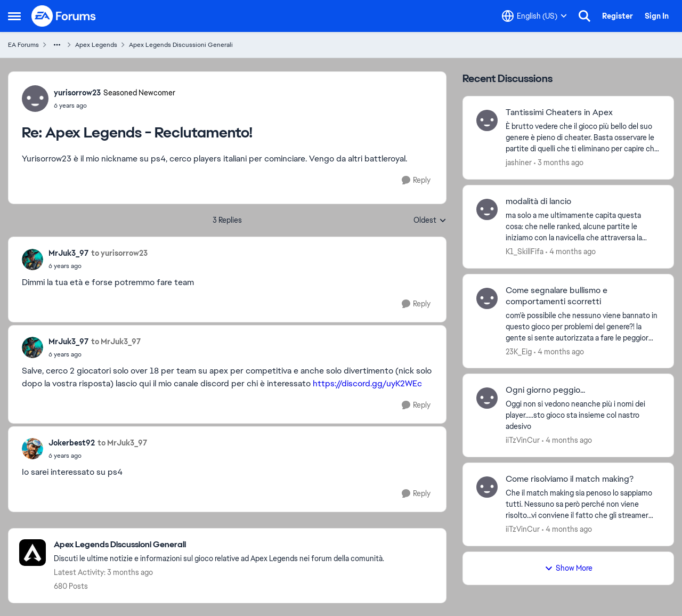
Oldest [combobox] (430, 221)
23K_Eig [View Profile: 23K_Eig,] (519, 351)
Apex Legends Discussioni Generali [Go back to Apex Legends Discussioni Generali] (181, 45)
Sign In (657, 16)
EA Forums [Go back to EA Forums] (23, 45)
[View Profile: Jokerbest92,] (33, 449)
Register (618, 16)
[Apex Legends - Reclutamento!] (115, 106)
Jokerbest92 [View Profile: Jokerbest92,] (72, 443)
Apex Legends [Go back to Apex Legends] (96, 45)
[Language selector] (534, 16)
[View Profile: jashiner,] (487, 120)
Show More (569, 568)
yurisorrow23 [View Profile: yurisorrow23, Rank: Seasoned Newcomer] (77, 93)
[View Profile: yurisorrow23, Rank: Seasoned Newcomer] (35, 99)
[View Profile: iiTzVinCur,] (487, 398)
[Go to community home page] (64, 16)
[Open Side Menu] (14, 16)
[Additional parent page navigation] (57, 45)
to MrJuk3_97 (116, 342)
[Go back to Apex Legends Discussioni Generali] (219, 545)
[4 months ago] (571, 252)
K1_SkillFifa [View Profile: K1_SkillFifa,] (525, 252)
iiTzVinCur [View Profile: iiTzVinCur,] (523, 440)
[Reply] (416, 180)
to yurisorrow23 (119, 253)
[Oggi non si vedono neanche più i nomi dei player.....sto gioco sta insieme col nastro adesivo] (583, 415)
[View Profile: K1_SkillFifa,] (487, 209)
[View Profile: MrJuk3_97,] (33, 260)
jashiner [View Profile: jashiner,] (519, 163)
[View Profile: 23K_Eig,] (487, 298)
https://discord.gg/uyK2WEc (367, 383)
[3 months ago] (559, 163)
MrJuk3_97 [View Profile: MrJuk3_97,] (68, 253)
